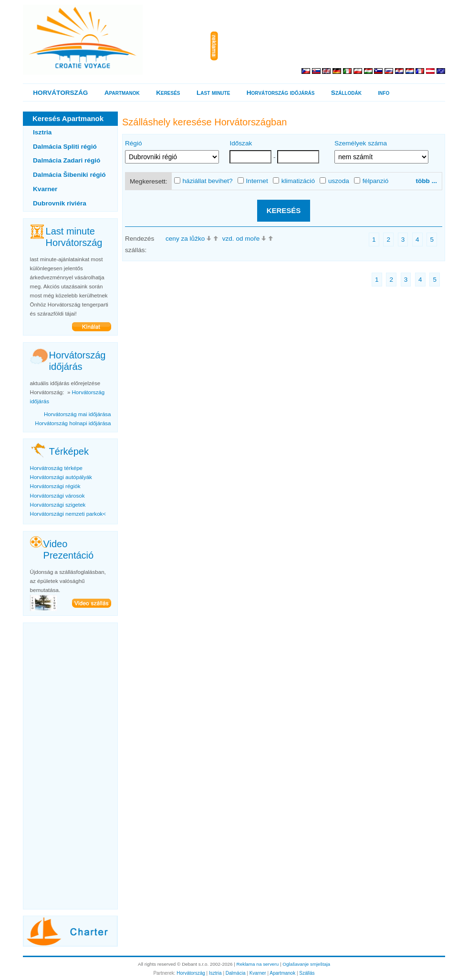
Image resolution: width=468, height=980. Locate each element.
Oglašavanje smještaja (306, 964)
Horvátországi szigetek (58, 505)
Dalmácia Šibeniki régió (69, 175)
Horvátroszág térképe (56, 468)
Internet (253, 181)
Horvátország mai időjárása (78, 414)
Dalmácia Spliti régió (65, 147)
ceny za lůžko (185, 239)
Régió (134, 143)
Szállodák (346, 93)
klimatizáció (294, 181)
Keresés (168, 93)
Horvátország (191, 973)
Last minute (213, 93)
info (384, 93)
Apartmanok (122, 93)
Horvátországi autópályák (61, 477)
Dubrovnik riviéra (60, 203)
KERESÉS (284, 210)
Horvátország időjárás (281, 93)
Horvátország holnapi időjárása (73, 423)
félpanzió (371, 181)
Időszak (241, 143)
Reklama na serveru (258, 964)
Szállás (307, 973)
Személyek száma (361, 143)
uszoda (334, 181)
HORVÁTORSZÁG (60, 93)
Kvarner (45, 189)
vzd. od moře (241, 239)
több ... (426, 181)
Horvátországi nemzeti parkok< (68, 514)
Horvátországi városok (57, 496)
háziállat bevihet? (203, 181)
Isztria (42, 132)
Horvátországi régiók (55, 486)
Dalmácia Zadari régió (67, 160)
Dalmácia (236, 973)
